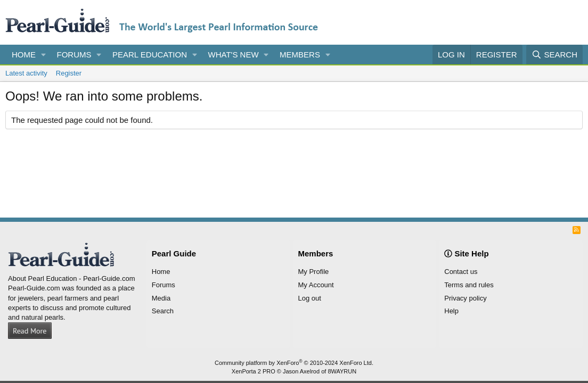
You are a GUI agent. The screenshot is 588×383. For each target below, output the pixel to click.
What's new (234, 55)
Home (24, 55)
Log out (310, 298)
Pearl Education (150, 55)
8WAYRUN (342, 371)
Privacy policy (465, 298)
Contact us (461, 272)
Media (161, 298)
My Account (316, 285)
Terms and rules (469, 285)
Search (163, 311)
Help (451, 311)
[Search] (554, 55)
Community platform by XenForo (294, 363)
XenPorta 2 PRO (254, 371)
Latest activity (26, 73)
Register (69, 73)
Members (300, 55)
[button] (44, 55)
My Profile (314, 272)
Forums (74, 55)
